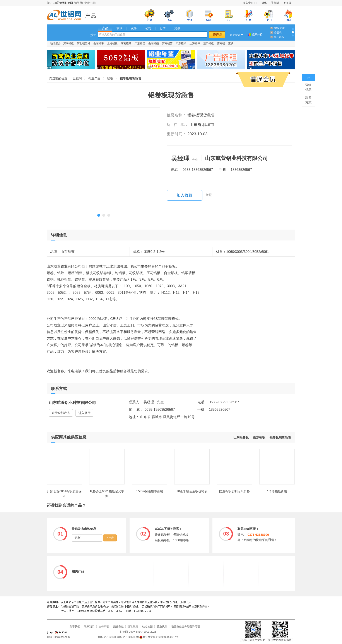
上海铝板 (112, 43)
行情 (163, 28)
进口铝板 (209, 43)
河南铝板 (68, 43)
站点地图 (147, 627)
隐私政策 (133, 627)
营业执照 (162, 627)
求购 (120, 28)
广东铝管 (140, 43)
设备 (134, 28)
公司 (148, 28)
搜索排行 (257, 34)
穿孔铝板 (279, 37)
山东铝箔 (154, 43)
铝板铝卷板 (162, 540)
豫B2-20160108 (107, 637)
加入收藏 (185, 195)
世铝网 (65, 16)
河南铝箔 (167, 43)
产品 (105, 28)
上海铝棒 (195, 43)
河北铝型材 (84, 43)
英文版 (287, 3)
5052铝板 (279, 28)
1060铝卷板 (181, 540)
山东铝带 (99, 43)
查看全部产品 (61, 413)
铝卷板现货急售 (280, 437)
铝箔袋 (278, 33)
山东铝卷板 (241, 437)
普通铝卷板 (162, 535)
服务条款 (118, 627)
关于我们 (75, 627)
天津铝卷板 (181, 535)
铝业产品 (92, 16)
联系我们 (89, 627)
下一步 (110, 538)
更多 (231, 43)
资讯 (177, 28)
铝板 (110, 78)
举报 (209, 195)
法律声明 (104, 627)
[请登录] (78, 3)
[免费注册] (90, 3)
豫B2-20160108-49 (128, 637)
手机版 (275, 3)
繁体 (264, 3)
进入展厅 (84, 413)
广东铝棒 (181, 43)
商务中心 (248, 3)
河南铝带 (126, 43)
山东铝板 (259, 437)
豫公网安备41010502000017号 (159, 637)
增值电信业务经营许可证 (186, 627)
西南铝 (221, 43)
